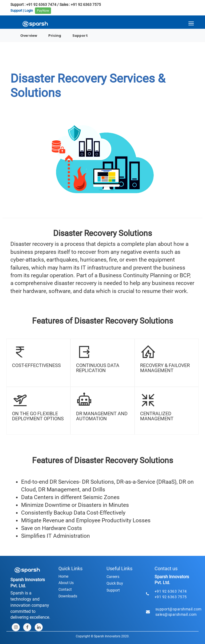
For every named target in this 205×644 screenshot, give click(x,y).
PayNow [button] (43, 11)
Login (29, 10)
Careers (113, 577)
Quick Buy (115, 583)
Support (80, 35)
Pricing (55, 35)
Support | (17, 10)
